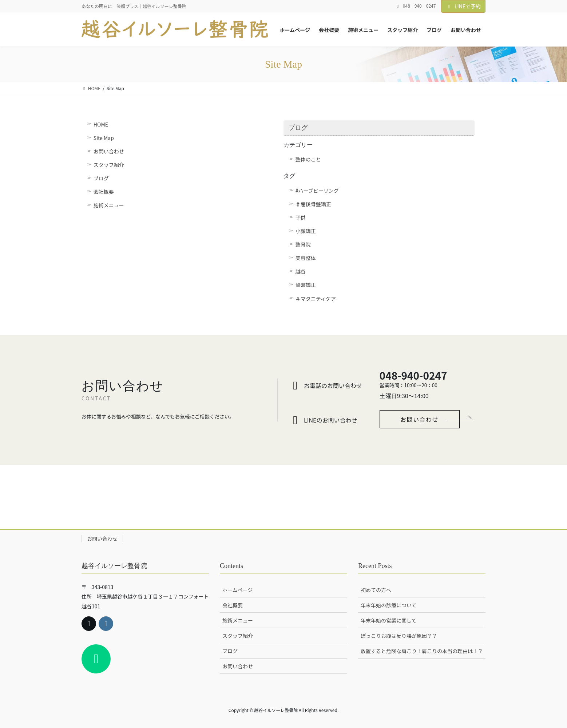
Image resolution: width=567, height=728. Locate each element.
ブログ (101, 178)
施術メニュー (109, 205)
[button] (420, 419)
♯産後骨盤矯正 (313, 204)
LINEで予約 (463, 6)
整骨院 (303, 244)
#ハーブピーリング (317, 191)
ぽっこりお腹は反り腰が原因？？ (399, 636)
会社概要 (104, 192)
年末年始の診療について (389, 605)
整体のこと (308, 159)
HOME (101, 124)
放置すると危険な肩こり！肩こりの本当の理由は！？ (422, 651)
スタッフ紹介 (109, 165)
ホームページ (237, 590)
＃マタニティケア (316, 299)
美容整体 (306, 258)
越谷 (301, 271)
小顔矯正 (306, 231)
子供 (301, 217)
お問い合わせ (109, 151)
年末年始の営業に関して (389, 620)
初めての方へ (376, 590)
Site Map (104, 138)
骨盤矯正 (306, 285)
